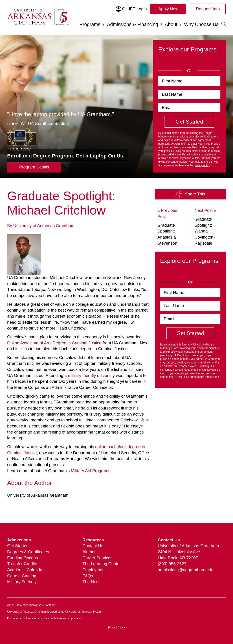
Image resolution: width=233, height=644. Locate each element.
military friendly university (91, 375)
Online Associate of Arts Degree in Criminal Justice (54, 343)
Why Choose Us (201, 24)
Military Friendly (22, 582)
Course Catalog (22, 576)
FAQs (88, 576)
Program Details (34, 167)
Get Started (18, 546)
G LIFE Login (131, 9)
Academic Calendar (25, 570)
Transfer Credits (22, 564)
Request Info (208, 9)
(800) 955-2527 (172, 564)
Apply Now (168, 9)
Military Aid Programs (91, 471)
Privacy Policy (117, 628)
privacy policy (202, 165)
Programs (90, 24)
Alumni (89, 552)
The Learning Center (102, 564)
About (171, 24)
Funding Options (23, 558)
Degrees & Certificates (28, 552)
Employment (94, 570)
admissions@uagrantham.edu (186, 570)
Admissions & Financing (133, 24)
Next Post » (205, 210)
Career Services (97, 558)
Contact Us (93, 546)
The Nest (91, 582)
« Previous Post (167, 213)
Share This (190, 194)
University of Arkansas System (83, 612)
